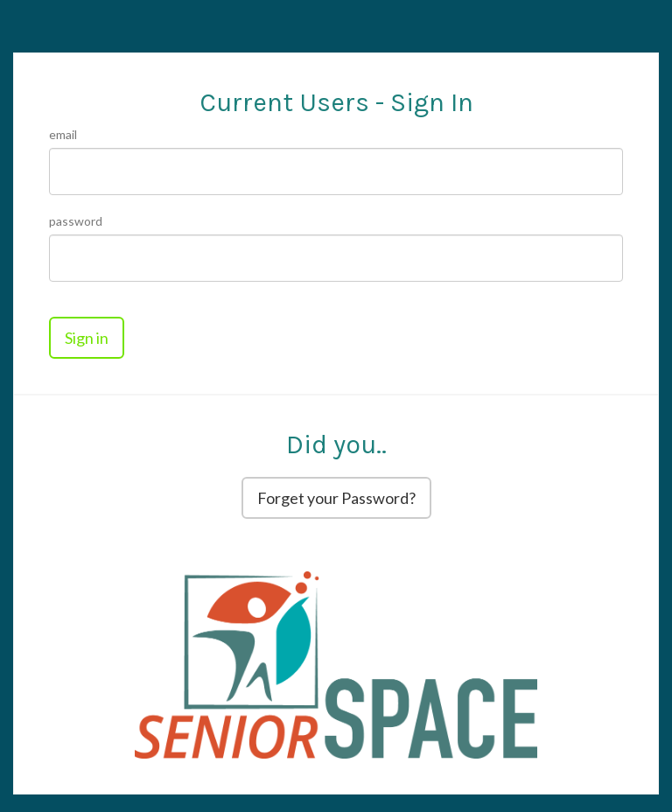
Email (63, 134)
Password (76, 221)
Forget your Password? (336, 498)
